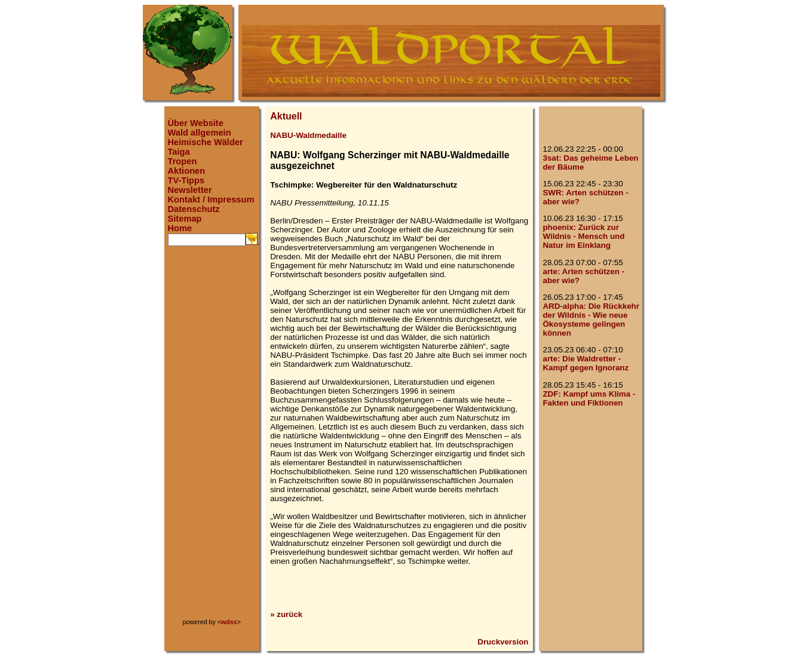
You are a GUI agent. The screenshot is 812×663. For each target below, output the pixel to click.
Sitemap (185, 219)
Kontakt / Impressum (211, 199)
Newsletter (190, 190)
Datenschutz (194, 209)
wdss (229, 622)
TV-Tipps (186, 180)
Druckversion (503, 642)
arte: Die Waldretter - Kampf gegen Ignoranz (586, 363)
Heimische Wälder (206, 142)
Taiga (179, 152)
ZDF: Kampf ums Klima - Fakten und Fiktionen (589, 398)
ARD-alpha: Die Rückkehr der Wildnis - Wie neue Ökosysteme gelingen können (591, 320)
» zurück (286, 614)
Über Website (196, 123)
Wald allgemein (200, 133)
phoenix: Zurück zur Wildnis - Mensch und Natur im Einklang (583, 236)
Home (180, 228)
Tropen (183, 161)
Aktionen (187, 171)
